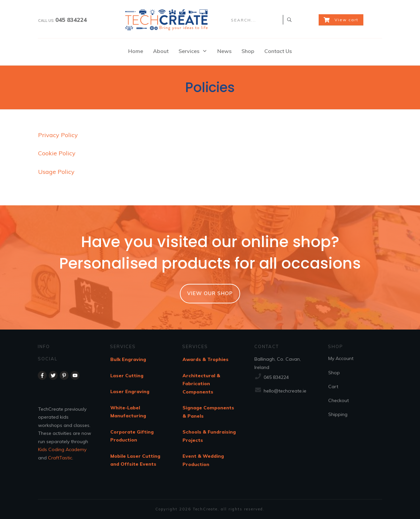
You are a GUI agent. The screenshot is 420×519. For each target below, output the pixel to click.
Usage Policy (56, 172)
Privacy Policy (58, 135)
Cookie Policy (57, 153)
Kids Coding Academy (62, 449)
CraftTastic (60, 458)
